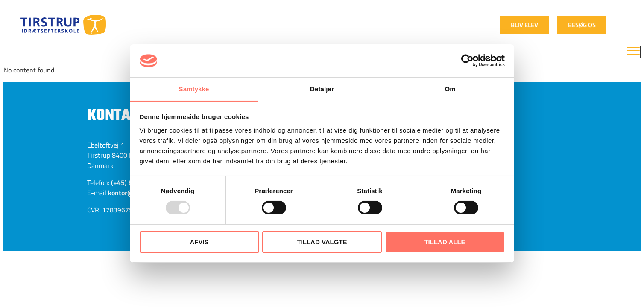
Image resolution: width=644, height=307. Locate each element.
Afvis (199, 242)
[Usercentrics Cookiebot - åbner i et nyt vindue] (467, 61)
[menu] (633, 52)
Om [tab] (450, 89)
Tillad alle (445, 242)
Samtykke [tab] (194, 89)
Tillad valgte (322, 242)
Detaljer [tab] (322, 89)
